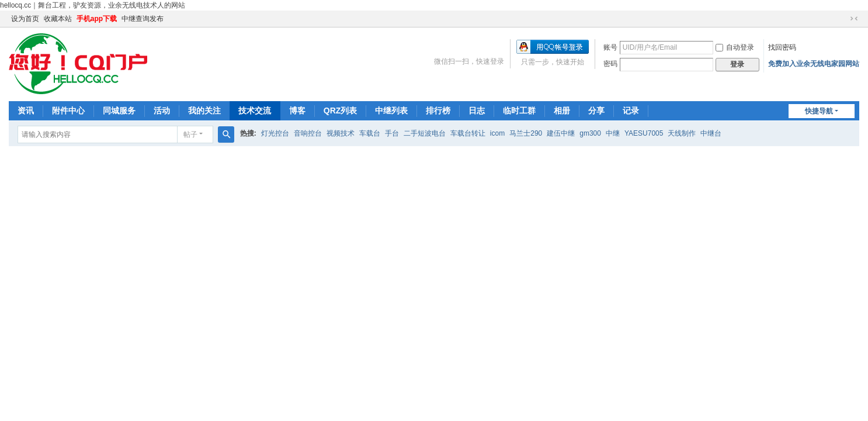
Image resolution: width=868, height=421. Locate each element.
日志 (477, 111)
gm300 (590, 133)
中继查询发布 (143, 19)
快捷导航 (819, 111)
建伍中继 (561, 133)
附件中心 (68, 111)
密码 (610, 64)
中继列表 (391, 111)
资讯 (26, 111)
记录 (631, 111)
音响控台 (308, 133)
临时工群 (519, 111)
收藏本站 (58, 19)
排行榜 (438, 111)
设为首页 (25, 19)
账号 (610, 47)
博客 (297, 111)
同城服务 (119, 111)
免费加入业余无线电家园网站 (814, 64)
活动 (162, 111)
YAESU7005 (644, 133)
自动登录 (735, 47)
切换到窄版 (854, 19)
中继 (613, 133)
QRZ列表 (341, 111)
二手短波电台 (425, 133)
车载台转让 (468, 133)
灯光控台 (275, 133)
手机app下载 (97, 19)
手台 (392, 133)
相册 (562, 111)
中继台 (711, 133)
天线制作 (682, 133)
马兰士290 (526, 133)
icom (497, 133)
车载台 (370, 133)
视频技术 (341, 133)
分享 (596, 111)
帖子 (190, 134)
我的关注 (204, 111)
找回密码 (782, 47)
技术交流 (255, 111)
